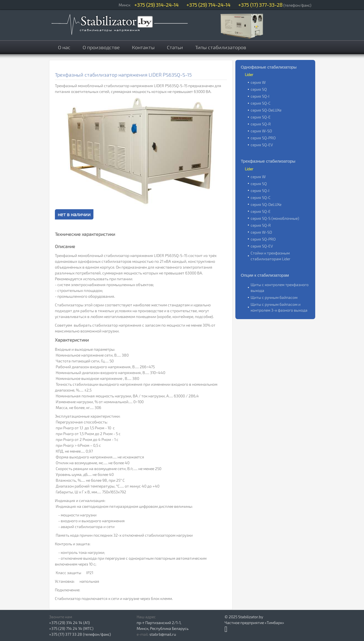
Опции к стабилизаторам (265, 275)
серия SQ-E (261, 117)
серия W (258, 82)
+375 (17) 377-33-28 (260, 5)
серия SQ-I (260, 96)
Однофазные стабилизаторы (269, 67)
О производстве (101, 47)
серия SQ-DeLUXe (266, 110)
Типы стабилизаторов (221, 47)
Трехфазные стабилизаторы (268, 161)
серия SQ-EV (262, 145)
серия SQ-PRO (263, 138)
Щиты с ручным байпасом (274, 297)
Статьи (175, 47)
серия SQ (259, 89)
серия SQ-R (261, 124)
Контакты (143, 47)
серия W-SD (261, 131)
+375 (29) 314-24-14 (156, 5)
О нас (64, 47)
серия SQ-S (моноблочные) (275, 218)
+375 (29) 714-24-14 (208, 5)
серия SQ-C (261, 103)
